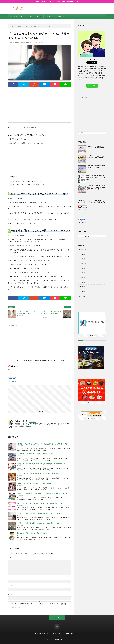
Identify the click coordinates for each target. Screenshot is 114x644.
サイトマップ (60, 17)
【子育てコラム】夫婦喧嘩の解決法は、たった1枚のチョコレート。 (39, 474)
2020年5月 (82, 259)
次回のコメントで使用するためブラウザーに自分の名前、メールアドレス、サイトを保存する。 (39, 604)
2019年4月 (82, 291)
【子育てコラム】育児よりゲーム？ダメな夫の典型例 (34, 483)
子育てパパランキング (13, 369)
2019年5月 (82, 287)
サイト (10, 594)
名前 (10, 578)
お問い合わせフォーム (73, 634)
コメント (11, 558)
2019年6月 (82, 282)
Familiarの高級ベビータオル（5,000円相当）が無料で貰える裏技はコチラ (57, 1)
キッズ (39, 17)
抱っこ (43, 42)
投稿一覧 (32, 421)
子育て (30, 17)
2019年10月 (83, 264)
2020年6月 (82, 254)
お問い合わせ (49, 17)
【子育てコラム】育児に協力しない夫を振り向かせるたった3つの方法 (39, 513)
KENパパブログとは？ (41, 634)
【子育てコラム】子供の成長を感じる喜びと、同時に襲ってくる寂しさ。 (51, 313)
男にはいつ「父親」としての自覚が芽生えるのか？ (33, 533)
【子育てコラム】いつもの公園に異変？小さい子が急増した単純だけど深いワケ (43, 493)
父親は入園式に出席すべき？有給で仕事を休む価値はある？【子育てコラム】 (42, 464)
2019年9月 (82, 268)
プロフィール (14, 17)
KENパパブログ (62, 639)
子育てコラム (37, 42)
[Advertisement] (39, 106)
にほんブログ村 (12, 382)
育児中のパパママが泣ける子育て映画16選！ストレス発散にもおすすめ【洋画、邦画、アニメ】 (96, 187)
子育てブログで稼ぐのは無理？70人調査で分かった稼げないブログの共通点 (96, 177)
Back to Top (57, 618)
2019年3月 (82, 296)
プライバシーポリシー (57, 634)
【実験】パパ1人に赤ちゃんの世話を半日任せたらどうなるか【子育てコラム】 (42, 444)
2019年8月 (82, 273)
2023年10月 (83, 250)
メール (11, 586)
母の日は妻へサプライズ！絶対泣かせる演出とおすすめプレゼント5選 (39, 503)
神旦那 (23, 17)
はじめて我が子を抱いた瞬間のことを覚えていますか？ (27, 182)
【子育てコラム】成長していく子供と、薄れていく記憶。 (35, 454)
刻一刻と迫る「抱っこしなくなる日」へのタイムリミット (28, 185)
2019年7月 (82, 278)
